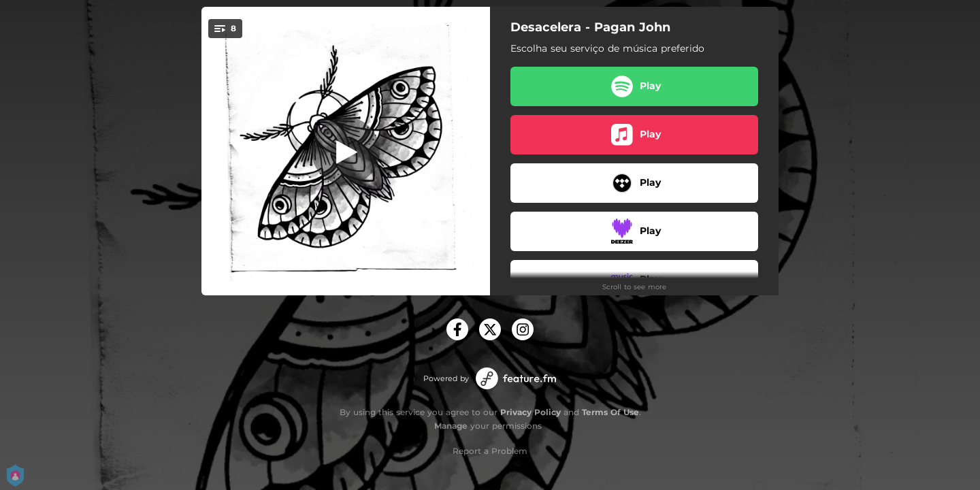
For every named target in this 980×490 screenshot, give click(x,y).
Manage (451, 426)
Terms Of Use (610, 412)
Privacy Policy (530, 412)
